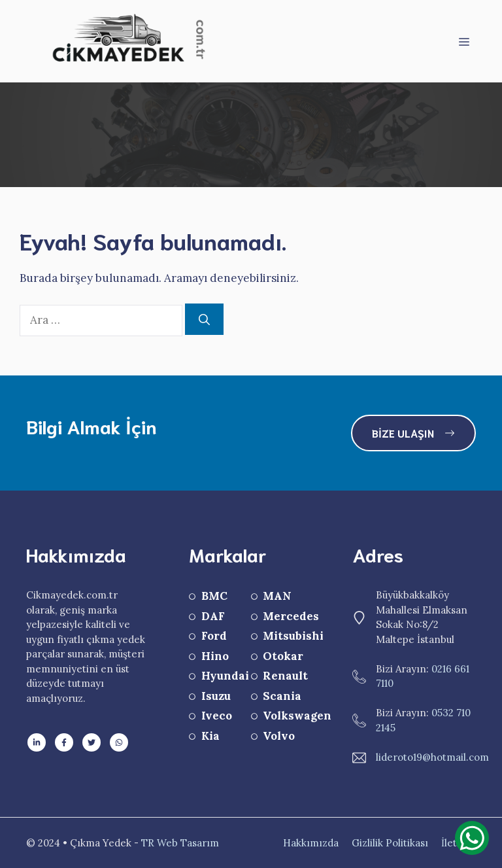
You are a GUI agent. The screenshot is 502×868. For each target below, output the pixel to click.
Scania (282, 696)
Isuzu (216, 696)
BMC (214, 596)
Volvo (279, 736)
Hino (215, 656)
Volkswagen (297, 716)
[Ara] (204, 319)
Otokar (283, 656)
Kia (210, 736)
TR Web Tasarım (180, 843)
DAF (213, 616)
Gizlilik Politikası (390, 843)
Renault (285, 676)
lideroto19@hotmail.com (432, 757)
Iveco (217, 716)
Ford (214, 636)
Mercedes (291, 616)
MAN (277, 596)
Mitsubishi (293, 636)
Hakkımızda (311, 843)
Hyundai (225, 676)
